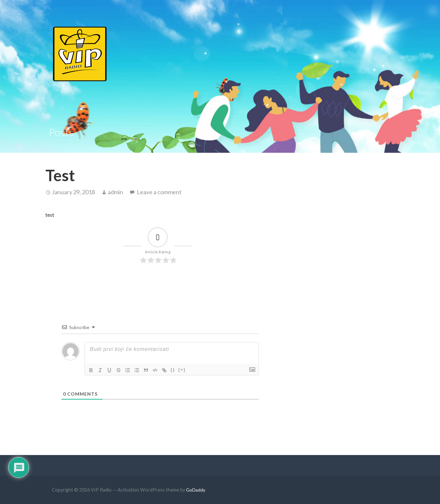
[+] (182, 370)
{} (173, 370)
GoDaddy (196, 490)
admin (115, 192)
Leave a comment (159, 192)
